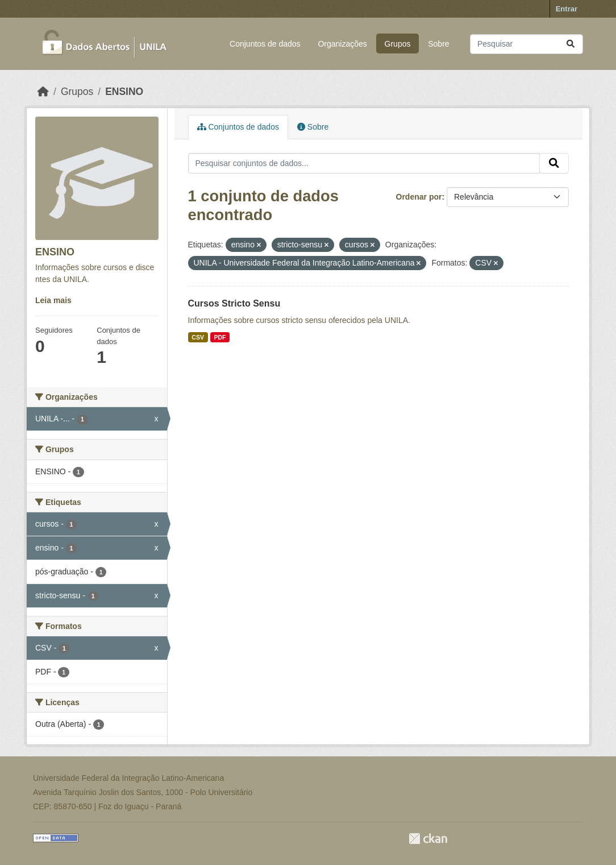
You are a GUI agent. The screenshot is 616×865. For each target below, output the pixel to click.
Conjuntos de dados (265, 44)
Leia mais (53, 300)
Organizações (342, 44)
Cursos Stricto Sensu (234, 303)
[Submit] (571, 44)
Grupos (398, 44)
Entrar (567, 9)
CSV (198, 337)
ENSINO (124, 92)
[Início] (43, 92)
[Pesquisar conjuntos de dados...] (526, 44)
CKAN (428, 839)
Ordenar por (419, 197)
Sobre (438, 44)
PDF (220, 337)
